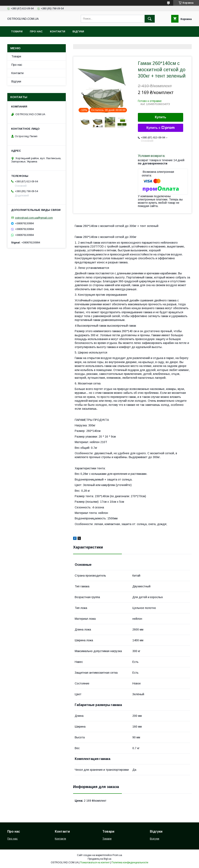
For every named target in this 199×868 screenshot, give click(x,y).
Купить (161, 117)
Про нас (36, 31)
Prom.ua (117, 855)
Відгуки (78, 31)
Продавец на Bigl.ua (99, 859)
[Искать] (150, 19)
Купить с (161, 128)
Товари (17, 31)
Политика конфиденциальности (130, 863)
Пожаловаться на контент (95, 863)
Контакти (58, 31)
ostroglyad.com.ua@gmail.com (34, 218)
